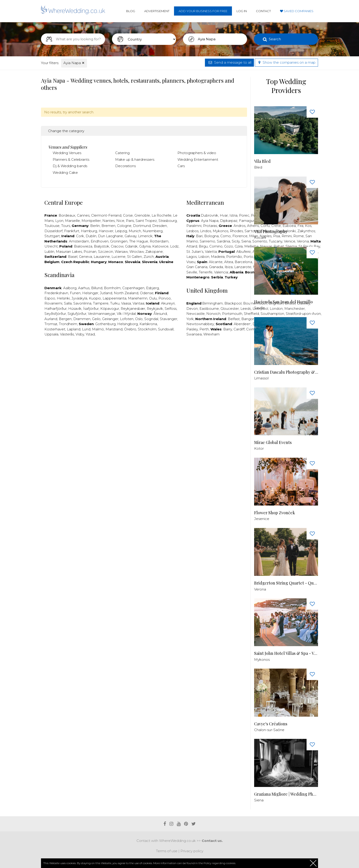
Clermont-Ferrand (106, 215)
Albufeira (244, 252)
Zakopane (154, 252)
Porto (248, 257)
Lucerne (118, 257)
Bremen (108, 226)
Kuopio (95, 298)
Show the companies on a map (286, 62)
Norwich (213, 314)
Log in (242, 11)
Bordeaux (67, 215)
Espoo (50, 298)
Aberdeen (242, 324)
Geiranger (110, 319)
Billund (97, 288)
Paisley (192, 329)
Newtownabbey (200, 324)
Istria (233, 215)
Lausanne (102, 257)
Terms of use (167, 851)
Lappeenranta (114, 298)
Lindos (206, 231)
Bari (199, 236)
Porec (244, 215)
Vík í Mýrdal (126, 314)
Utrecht (51, 246)
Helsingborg (128, 324)
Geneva (86, 257)
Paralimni (194, 226)
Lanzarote (243, 267)
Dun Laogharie (110, 236)
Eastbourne (209, 309)
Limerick (145, 236)
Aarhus (84, 288)
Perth (204, 329)
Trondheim (68, 324)
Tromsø (51, 324)
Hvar (224, 215)
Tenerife (206, 272)
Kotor (259, 448)
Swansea (194, 334)
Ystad (90, 334)
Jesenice (262, 519)
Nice (120, 221)
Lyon (59, 221)
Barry (228, 329)
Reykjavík (155, 309)
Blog (131, 11)
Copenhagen (133, 288)
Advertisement (157, 11)
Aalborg (70, 288)
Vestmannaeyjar (102, 314)
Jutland (106, 293)
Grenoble (142, 215)
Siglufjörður (77, 314)
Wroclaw (137, 252)
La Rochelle (162, 215)
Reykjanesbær (133, 309)
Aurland (51, 319)
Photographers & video (197, 153)
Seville (192, 272)
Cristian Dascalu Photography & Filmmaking (286, 372)
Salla (68, 303)
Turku (115, 303)
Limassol (261, 378)
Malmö (98, 329)
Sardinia (223, 241)
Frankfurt (72, 231)
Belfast (234, 319)
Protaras (210, 226)
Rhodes (236, 231)
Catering (122, 153)
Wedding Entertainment (198, 159)
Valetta (211, 252)
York (190, 319)
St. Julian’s (195, 252)
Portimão (234, 257)
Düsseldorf (53, 231)
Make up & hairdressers (135, 159)
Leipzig (121, 231)
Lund (86, 329)
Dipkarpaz (229, 221)
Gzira (239, 246)
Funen (75, 293)
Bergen (65, 319)
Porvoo (165, 298)
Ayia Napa (74, 63)
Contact (263, 11)
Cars (181, 166)
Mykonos (220, 231)
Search (275, 39)
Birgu (203, 246)
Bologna (211, 236)
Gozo (229, 246)
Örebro (130, 329)
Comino (216, 246)
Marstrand (114, 329)
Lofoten (127, 319)
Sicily (236, 241)
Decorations (125, 166)
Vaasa (126, 303)
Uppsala (51, 334)
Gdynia (145, 246)
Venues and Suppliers (68, 147)
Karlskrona (148, 324)
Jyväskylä (79, 298)
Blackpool (233, 303)
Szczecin (106, 252)
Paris (130, 221)
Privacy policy (192, 851)
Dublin (91, 236)
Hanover (106, 231)
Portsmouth (232, 314)
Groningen (119, 241)
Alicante (216, 262)
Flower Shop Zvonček (275, 513)
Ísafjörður (91, 309)
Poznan (90, 252)
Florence (240, 236)
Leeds (246, 309)
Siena (246, 241)
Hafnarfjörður (56, 309)
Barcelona (243, 262)
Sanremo (207, 241)
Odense (147, 293)
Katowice (160, 246)
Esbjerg (152, 288)
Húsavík (75, 309)
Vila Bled (262, 161)
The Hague (139, 241)
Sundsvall (166, 329)
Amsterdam (79, 241)
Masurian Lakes (69, 252)
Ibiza (229, 267)
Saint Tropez (146, 221)
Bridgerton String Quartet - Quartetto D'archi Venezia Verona (286, 583)
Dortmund (142, 226)
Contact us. (212, 841)
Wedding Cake (65, 173)
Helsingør (90, 293)
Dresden (160, 226)
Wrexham (211, 334)
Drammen (82, 319)
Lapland (74, 329)
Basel (73, 257)
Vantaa (138, 303)
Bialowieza (83, 246)
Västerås (67, 334)
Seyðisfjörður (55, 314)
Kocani (260, 238)
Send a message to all (229, 62)
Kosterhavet (55, 329)
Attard (192, 246)
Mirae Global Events (273, 442)
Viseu (191, 262)
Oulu (153, 298)
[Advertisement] (144, 354)
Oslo (139, 319)
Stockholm (147, 329)
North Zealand (126, 293)
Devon (192, 309)
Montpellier (91, 221)
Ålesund (160, 314)
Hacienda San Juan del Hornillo (283, 302)
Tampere (101, 303)
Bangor (248, 319)
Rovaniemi (53, 303)
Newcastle (196, 314)
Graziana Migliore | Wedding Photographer (286, 794)
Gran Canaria (197, 267)
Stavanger (169, 319)
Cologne (124, 226)
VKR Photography (271, 232)
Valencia (221, 272)
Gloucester (230, 309)
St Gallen (135, 257)
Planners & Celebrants (71, 159)
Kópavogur (110, 309)
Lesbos (192, 231)
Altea (229, 262)
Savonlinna (82, 303)
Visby (80, 334)
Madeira (218, 257)
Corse (128, 215)
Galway (131, 236)
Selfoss (171, 309)
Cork (80, 236)
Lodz (174, 246)
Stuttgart (52, 236)
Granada (216, 267)
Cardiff (239, 329)
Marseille (72, 221)
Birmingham (212, 303)
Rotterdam (159, 241)
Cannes (83, 215)
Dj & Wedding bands (70, 166)
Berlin (95, 226)
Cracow (117, 246)
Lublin (49, 252)
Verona (260, 589)
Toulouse (52, 226)
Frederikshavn (56, 293)
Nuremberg (153, 231)
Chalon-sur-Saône (269, 730)
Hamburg (89, 231)
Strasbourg (168, 221)
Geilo (96, 319)
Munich (135, 231)
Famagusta (249, 221)
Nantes (109, 221)
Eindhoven (100, 241)
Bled (258, 167)
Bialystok (102, 246)
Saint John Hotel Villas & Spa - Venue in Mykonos (286, 653)
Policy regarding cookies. (220, 863)
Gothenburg (105, 324)
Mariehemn (138, 298)
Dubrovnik (209, 215)
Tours (66, 226)
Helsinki (63, 298)
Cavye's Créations (271, 724)
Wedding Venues (67, 153)
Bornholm (112, 288)
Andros (239, 226)
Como (226, 236)
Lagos (192, 257)
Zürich (149, 257)
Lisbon (204, 257)
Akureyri (168, 303)
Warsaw (121, 252)
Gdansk (131, 246)
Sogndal (151, 319)
